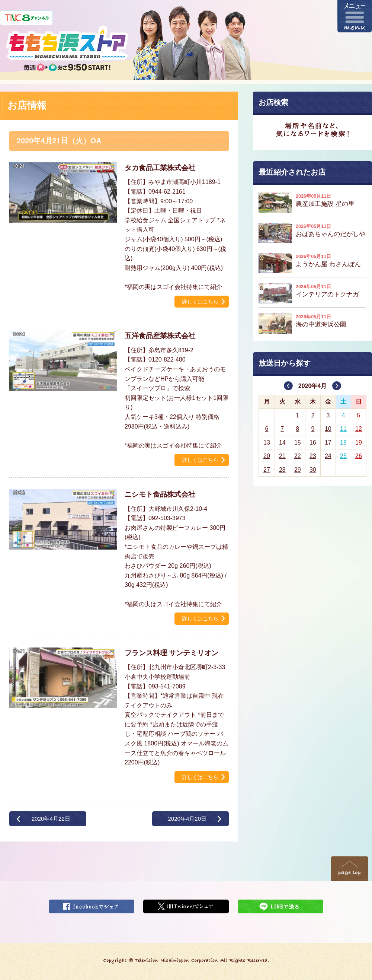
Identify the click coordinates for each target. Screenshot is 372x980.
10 (328, 429)
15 (298, 443)
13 (267, 443)
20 (267, 456)
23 (313, 456)
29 (298, 470)
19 (359, 443)
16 (313, 443)
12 (359, 429)
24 (328, 456)
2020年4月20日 (187, 819)
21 (282, 456)
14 (282, 443)
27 (267, 470)
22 (298, 456)
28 (282, 470)
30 (313, 470)
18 (343, 443)
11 (343, 429)
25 (343, 456)
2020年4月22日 (51, 819)
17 (328, 443)
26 (359, 456)
